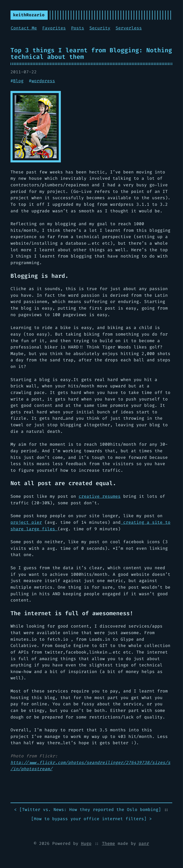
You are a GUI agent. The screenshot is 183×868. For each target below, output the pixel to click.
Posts (78, 28)
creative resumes (100, 496)
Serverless (129, 28)
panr (144, 843)
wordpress (43, 81)
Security (100, 28)
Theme (109, 843)
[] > (91, 819)
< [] (88, 810)
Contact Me (24, 28)
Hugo (86, 843)
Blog (18, 81)
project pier (26, 522)
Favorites (54, 28)
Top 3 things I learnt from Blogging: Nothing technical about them (91, 53)
